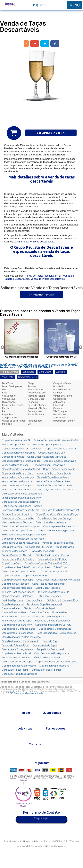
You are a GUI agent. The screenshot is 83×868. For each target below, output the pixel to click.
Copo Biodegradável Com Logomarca (56, 633)
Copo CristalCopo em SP (54, 572)
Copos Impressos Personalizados (61, 527)
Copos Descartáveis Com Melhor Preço (57, 514)
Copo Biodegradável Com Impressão (21, 637)
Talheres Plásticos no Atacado (18, 592)
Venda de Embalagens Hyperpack (56, 531)
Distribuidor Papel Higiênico (47, 670)
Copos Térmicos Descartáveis (59, 469)
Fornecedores (56, 728)
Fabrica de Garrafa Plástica (52, 559)
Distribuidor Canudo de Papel (39, 608)
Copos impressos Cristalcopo (18, 596)
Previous (3, 347)
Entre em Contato (41, 295)
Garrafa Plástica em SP (43, 551)
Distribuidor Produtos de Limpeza (20, 674)
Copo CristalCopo (12, 563)
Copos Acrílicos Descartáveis (18, 473)
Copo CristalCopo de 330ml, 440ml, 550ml (47, 563)
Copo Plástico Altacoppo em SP (49, 584)
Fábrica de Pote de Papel (47, 658)
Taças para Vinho (65, 547)
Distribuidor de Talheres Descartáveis (22, 494)
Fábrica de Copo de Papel (15, 617)
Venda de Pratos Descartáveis (48, 279)
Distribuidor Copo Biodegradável (44, 604)
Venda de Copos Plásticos (16, 445)
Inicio (26, 713)
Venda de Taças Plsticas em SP (59, 543)
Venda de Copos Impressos (47, 445)
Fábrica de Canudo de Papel (17, 621)
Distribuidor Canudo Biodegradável (49, 613)
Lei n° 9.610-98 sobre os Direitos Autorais (22, 693)
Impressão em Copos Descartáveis (20, 510)
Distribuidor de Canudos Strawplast (21, 527)
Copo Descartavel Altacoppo (17, 580)
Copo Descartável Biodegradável (52, 654)
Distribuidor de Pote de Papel (17, 662)
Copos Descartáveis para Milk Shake (47, 457)
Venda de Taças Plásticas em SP (43, 276)
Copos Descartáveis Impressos (18, 453)
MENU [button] (75, 5)
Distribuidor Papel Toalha (15, 670)
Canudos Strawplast (13, 457)
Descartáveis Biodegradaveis (18, 649)
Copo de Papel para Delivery (17, 625)
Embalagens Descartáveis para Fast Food (24, 535)
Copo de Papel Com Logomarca (19, 629)
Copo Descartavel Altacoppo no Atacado (58, 580)
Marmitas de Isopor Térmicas (17, 522)
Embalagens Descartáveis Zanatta (20, 543)
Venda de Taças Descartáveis (53, 477)
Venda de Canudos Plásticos (17, 481)
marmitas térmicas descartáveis (36, 242)
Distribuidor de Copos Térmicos (19, 531)
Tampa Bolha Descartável (50, 649)
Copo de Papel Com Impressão (55, 629)
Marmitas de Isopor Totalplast (18, 486)
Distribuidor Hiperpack (49, 596)
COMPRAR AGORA (51, 133)
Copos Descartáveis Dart (52, 453)
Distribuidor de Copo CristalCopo (20, 572)
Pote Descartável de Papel (16, 658)
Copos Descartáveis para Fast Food (21, 469)
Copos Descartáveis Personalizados (21, 461)
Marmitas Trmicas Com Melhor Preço (21, 490)
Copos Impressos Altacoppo (17, 588)
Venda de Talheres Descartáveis (54, 473)
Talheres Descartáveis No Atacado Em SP (56, 441)
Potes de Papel (51, 641)
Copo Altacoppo (11, 576)
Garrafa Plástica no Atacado (17, 555)
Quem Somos (52, 713)
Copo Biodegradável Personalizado (21, 641)
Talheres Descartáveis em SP (53, 592)
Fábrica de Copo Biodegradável (49, 617)
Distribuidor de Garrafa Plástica (52, 555)
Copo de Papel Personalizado (17, 633)
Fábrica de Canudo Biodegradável (53, 621)
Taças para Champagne (15, 551)
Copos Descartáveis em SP (16, 441)
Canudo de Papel (11, 608)
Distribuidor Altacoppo (48, 588)
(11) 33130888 (43, 5)
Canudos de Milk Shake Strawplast (61, 510)
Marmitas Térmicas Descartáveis (55, 486)
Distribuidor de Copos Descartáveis (21, 502)
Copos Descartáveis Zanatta (60, 449)
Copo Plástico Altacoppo (15, 584)
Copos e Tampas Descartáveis (60, 461)
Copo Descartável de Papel (16, 654)
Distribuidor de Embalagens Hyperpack (23, 506)
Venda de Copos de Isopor (16, 465)
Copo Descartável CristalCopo (18, 568)
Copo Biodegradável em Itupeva (19, 666)
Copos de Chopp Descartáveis (49, 465)
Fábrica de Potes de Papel (16, 645)
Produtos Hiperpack (12, 600)
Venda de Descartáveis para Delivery (21, 498)
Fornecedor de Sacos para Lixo (18, 518)
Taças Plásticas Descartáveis (60, 490)
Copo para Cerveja (12, 547)
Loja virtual (25, 728)
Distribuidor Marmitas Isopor (51, 522)
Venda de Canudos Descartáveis (53, 481)
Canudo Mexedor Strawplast (17, 514)
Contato (35, 744)
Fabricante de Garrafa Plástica (18, 559)
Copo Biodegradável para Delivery (53, 625)
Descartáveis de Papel (45, 645)
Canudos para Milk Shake (39, 547)
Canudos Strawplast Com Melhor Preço (23, 539)
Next (80, 347)
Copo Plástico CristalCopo (53, 568)
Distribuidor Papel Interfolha (54, 666)
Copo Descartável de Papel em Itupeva (57, 662)
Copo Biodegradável (13, 604)
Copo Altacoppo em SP (35, 576)
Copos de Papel (35, 600)
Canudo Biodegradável (14, 613)
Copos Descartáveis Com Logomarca (22, 449)
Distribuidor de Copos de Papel (63, 600)
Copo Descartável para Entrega (55, 518)
